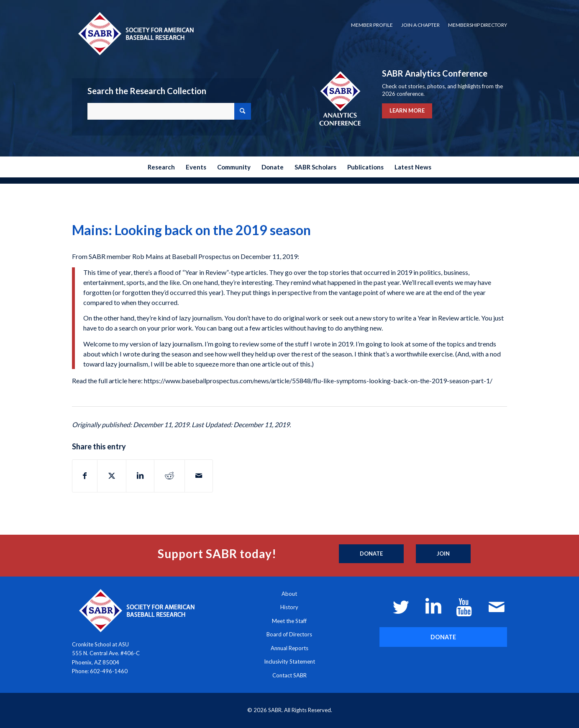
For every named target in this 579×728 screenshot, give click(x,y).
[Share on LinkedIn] (140, 476)
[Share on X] (112, 476)
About (289, 594)
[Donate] (371, 554)
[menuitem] (372, 25)
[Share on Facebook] (85, 476)
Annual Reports (289, 648)
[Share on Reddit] (169, 476)
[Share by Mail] (199, 476)
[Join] (443, 554)
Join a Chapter (420, 25)
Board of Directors (289, 634)
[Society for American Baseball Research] (135, 33)
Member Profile (372, 25)
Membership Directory (478, 25)
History (289, 607)
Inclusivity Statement (289, 661)
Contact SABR (289, 675)
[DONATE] (443, 637)
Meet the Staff (289, 621)
